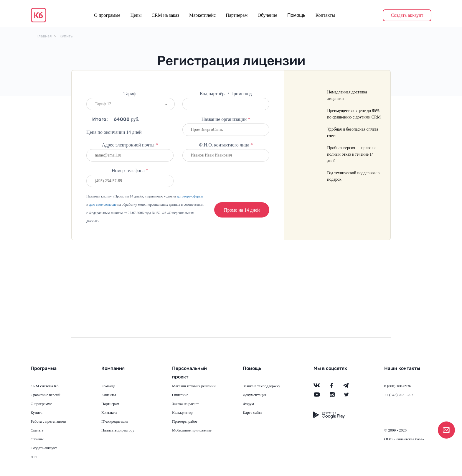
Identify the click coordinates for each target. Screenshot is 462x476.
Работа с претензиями (48, 421)
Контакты (325, 15)
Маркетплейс (202, 15)
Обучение (267, 15)
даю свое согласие (103, 205)
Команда (108, 386)
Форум (248, 404)
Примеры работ (185, 421)
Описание (180, 395)
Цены (136, 15)
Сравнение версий (46, 395)
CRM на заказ (165, 15)
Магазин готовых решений (194, 386)
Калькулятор (182, 412)
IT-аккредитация (115, 421)
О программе (107, 15)
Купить (66, 36)
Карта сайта (253, 412)
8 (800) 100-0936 (398, 386)
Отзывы (37, 439)
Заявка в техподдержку (261, 386)
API (34, 457)
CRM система (42, 386)
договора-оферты (190, 196)
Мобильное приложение (192, 430)
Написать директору (118, 430)
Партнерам (237, 15)
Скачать (37, 430)
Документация (255, 395)
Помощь (296, 15)
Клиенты (109, 395)
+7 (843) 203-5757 (399, 395)
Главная (44, 36)
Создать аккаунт (407, 15)
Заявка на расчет (185, 404)
